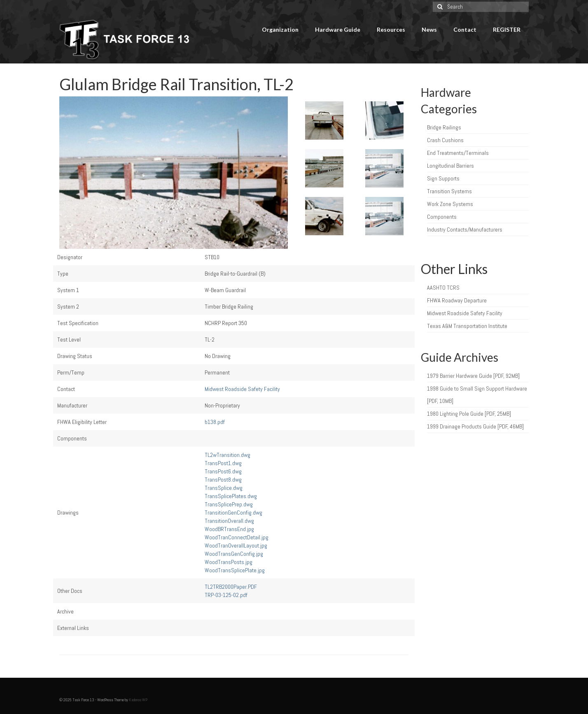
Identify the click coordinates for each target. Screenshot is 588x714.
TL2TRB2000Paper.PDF (231, 587)
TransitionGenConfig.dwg (233, 513)
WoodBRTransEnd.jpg (229, 529)
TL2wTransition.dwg (227, 455)
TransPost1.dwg (223, 463)
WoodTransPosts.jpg (229, 562)
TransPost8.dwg (223, 480)
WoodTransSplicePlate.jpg (235, 570)
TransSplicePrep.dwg (229, 504)
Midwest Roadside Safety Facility (242, 389)
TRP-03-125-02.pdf (226, 595)
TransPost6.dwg (223, 471)
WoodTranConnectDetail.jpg (237, 537)
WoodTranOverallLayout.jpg (236, 545)
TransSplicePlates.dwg (231, 496)
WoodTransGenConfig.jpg (234, 554)
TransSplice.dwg (224, 488)
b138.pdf (215, 422)
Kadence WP (138, 700)
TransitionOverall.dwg (229, 521)
